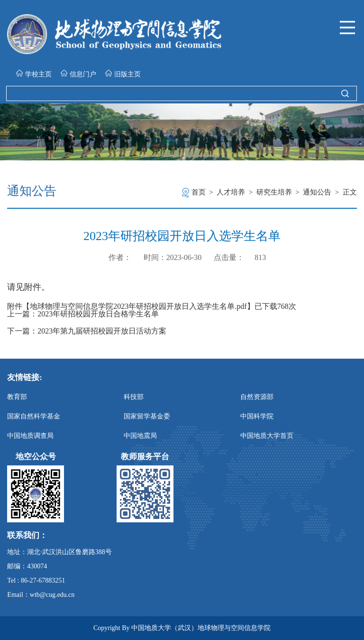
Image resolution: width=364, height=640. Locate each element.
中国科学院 (257, 416)
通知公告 (317, 192)
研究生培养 (274, 192)
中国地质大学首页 (267, 436)
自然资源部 (257, 397)
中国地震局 (140, 436)
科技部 (134, 397)
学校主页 (34, 74)
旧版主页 (123, 74)
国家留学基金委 (147, 416)
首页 (199, 192)
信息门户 (78, 74)
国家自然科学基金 (34, 416)
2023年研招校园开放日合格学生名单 (98, 314)
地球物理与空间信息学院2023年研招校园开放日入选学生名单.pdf (138, 306)
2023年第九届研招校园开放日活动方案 (102, 331)
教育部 (17, 397)
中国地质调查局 (30, 436)
